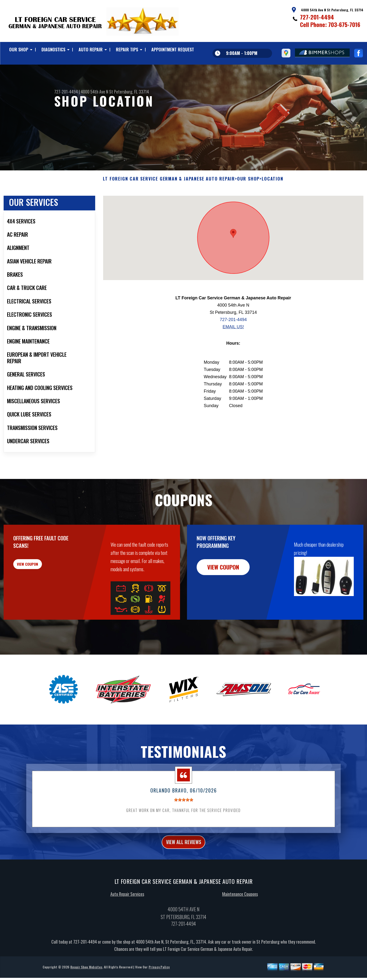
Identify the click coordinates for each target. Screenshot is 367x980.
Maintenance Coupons (240, 920)
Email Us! (233, 350)
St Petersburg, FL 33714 (129, 92)
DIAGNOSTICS (53, 49)
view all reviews (183, 866)
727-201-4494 (317, 17)
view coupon (40, 590)
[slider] (184, 823)
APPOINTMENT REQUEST (173, 49)
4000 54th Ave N (94, 92)
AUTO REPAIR (91, 49)
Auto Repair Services (127, 920)
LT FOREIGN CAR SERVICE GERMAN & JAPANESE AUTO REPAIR (169, 202)
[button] (233, 257)
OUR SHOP (19, 49)
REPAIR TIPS (127, 49)
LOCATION (272, 202)
